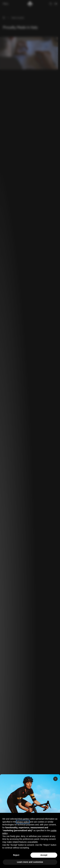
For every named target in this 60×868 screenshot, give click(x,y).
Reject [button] (16, 855)
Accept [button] (44, 855)
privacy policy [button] (23, 822)
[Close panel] (55, 779)
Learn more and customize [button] (30, 862)
